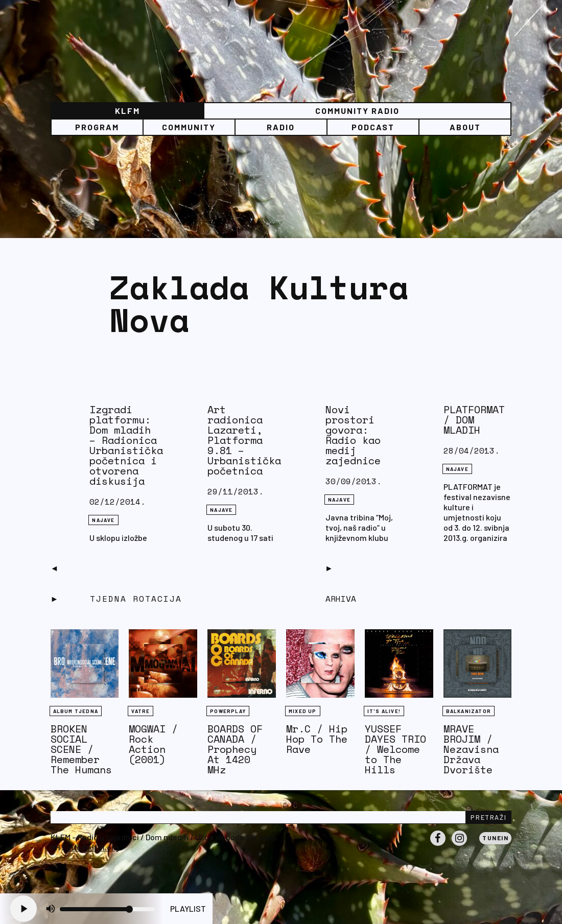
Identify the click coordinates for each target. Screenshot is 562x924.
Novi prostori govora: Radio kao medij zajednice (353, 435)
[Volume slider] (107, 909)
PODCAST (373, 127)
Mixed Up (303, 711)
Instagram (459, 845)
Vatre (140, 711)
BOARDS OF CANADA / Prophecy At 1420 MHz (235, 749)
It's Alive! (384, 711)
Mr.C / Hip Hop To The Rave (317, 739)
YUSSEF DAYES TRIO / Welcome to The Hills (395, 749)
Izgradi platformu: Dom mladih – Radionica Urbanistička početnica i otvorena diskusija (126, 445)
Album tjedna (76, 711)
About (465, 127)
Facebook (438, 845)
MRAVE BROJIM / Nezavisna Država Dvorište (471, 749)
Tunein (495, 838)
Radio (281, 127)
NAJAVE (103, 520)
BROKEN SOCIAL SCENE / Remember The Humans (81, 749)
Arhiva (341, 599)
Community (189, 127)
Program (97, 127)
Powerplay (228, 711)
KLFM (127, 111)
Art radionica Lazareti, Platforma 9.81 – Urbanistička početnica (244, 440)
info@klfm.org (93, 847)
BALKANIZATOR (469, 711)
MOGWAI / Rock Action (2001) (153, 744)
